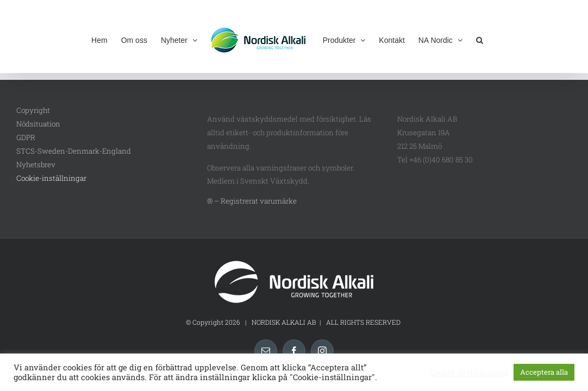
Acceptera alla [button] (544, 372)
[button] (498, 39)
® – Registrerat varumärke (252, 201)
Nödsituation (38, 124)
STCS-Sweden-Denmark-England (74, 151)
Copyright (33, 110)
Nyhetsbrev (36, 165)
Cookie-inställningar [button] (51, 178)
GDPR (26, 137)
